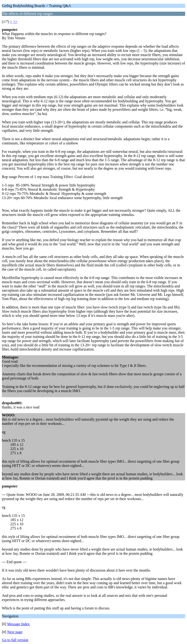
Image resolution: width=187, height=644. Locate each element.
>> (15, 22)
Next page (15, 632)
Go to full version (15, 640)
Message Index (18, 624)
